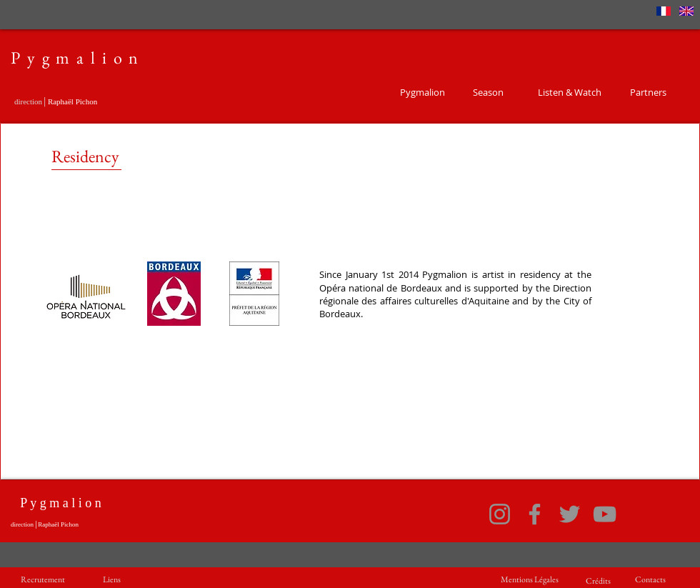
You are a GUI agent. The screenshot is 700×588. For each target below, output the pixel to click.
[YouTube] (605, 514)
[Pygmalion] (422, 92)
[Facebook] (535, 514)
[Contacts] (650, 580)
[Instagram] (500, 514)
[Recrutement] (43, 580)
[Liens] (111, 580)
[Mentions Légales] (529, 580)
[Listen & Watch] (569, 92)
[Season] (488, 92)
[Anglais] (686, 11)
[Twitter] (570, 514)
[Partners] (648, 92)
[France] (664, 11)
